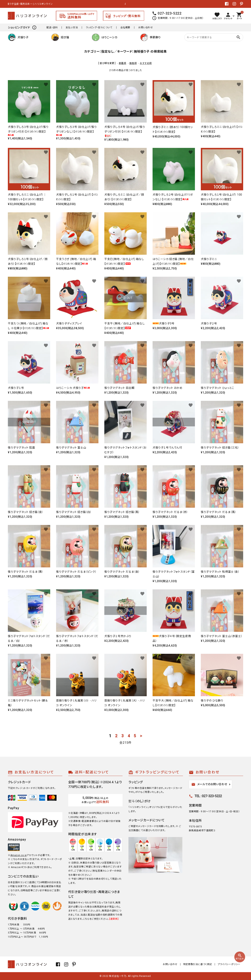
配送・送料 (52, 27)
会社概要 (125, 27)
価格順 (133, 63)
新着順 (123, 63)
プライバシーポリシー (229, 964)
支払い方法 (72, 27)
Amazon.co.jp (19, 855)
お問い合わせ (146, 27)
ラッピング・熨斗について (99, 27)
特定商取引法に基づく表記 (198, 964)
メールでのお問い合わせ (209, 784)
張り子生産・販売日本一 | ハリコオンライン (31, 4)
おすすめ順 (146, 63)
